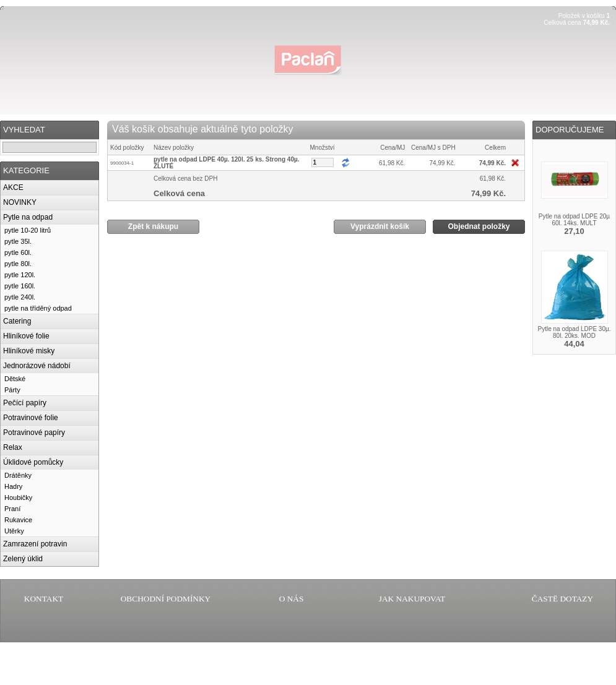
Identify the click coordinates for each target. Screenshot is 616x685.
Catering (17, 321)
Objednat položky (479, 226)
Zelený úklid (23, 559)
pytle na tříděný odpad (38, 308)
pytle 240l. (20, 297)
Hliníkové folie (26, 336)
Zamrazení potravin (35, 544)
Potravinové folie (31, 418)
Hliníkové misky (29, 351)
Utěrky (14, 531)
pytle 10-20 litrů (28, 230)
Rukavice (18, 520)
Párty (12, 390)
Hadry (13, 486)
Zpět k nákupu (153, 226)
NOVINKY (20, 202)
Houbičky (18, 498)
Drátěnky (18, 475)
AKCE (13, 187)
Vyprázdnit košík (380, 226)
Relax (13, 447)
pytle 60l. (18, 252)
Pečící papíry (25, 403)
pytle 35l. (18, 241)
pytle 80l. (18, 264)
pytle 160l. (20, 286)
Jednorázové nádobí (37, 366)
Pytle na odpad (28, 217)
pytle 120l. (20, 275)
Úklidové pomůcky (33, 462)
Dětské (15, 379)
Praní (12, 509)
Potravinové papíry (34, 433)
